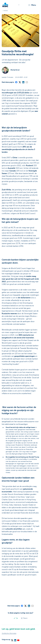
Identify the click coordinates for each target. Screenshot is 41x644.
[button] (32, 5)
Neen (24, 618)
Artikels (6, 11)
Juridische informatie (9, 633)
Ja (16, 618)
